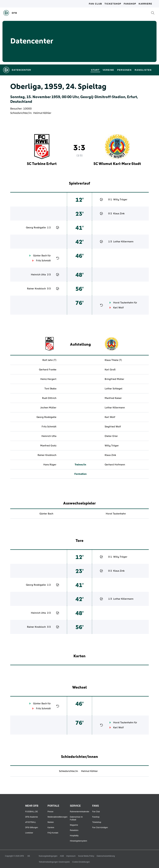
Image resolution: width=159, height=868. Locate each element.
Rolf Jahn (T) (49, 360)
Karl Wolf (118, 308)
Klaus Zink (119, 214)
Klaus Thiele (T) (113, 360)
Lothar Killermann (123, 242)
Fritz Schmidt (43, 261)
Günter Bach (40, 256)
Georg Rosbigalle (36, 228)
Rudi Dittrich (49, 398)
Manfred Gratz (48, 446)
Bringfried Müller (114, 379)
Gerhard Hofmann (115, 465)
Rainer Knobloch (36, 289)
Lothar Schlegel (114, 389)
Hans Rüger (50, 465)
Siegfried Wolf (113, 427)
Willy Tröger (120, 200)
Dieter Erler (111, 436)
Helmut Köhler (42, 113)
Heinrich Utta (38, 275)
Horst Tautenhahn (123, 303)
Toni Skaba (50, 389)
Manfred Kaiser (113, 398)
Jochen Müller (48, 408)
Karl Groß (110, 370)
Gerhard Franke (48, 370)
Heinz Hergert (48, 379)
